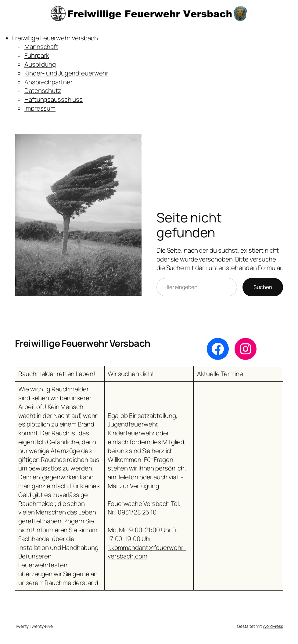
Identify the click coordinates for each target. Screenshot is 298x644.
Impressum (40, 108)
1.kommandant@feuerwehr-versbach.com (147, 552)
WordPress (273, 626)
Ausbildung (40, 64)
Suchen (263, 287)
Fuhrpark (37, 55)
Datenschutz (43, 90)
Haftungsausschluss (54, 99)
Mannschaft (41, 46)
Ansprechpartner (48, 82)
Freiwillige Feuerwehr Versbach (55, 38)
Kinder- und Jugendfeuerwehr (66, 73)
